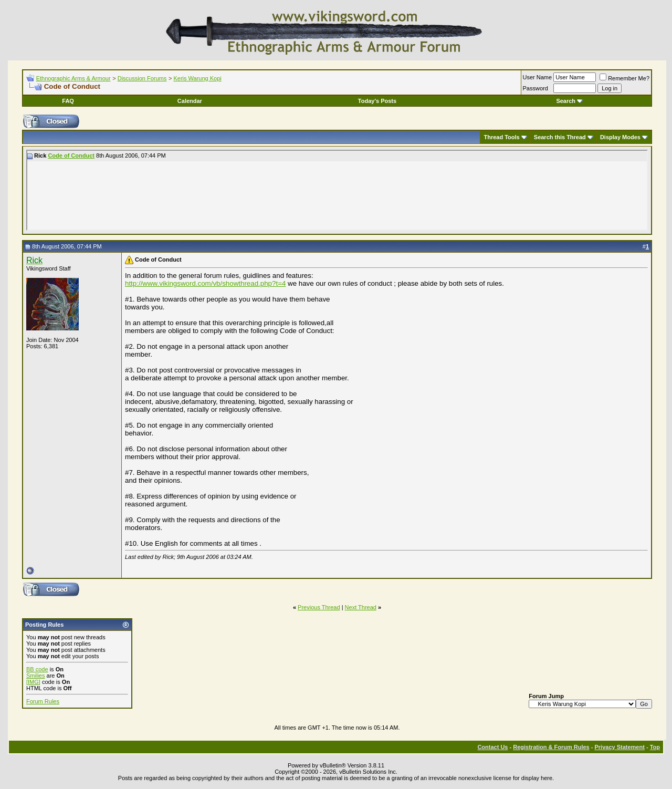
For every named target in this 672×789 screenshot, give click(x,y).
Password (535, 88)
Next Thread (361, 607)
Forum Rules (43, 701)
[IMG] (33, 682)
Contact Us (492, 747)
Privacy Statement (619, 747)
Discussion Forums (142, 78)
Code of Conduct (71, 155)
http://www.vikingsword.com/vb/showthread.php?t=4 (205, 283)
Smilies (35, 676)
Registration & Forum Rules (551, 747)
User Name (538, 77)
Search (569, 101)
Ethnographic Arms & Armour (73, 78)
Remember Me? (624, 78)
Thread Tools (501, 137)
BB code (37, 669)
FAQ (68, 101)
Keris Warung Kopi (197, 78)
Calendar (190, 101)
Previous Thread (319, 607)
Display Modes (620, 137)
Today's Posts (377, 101)
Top (655, 747)
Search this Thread (560, 137)
